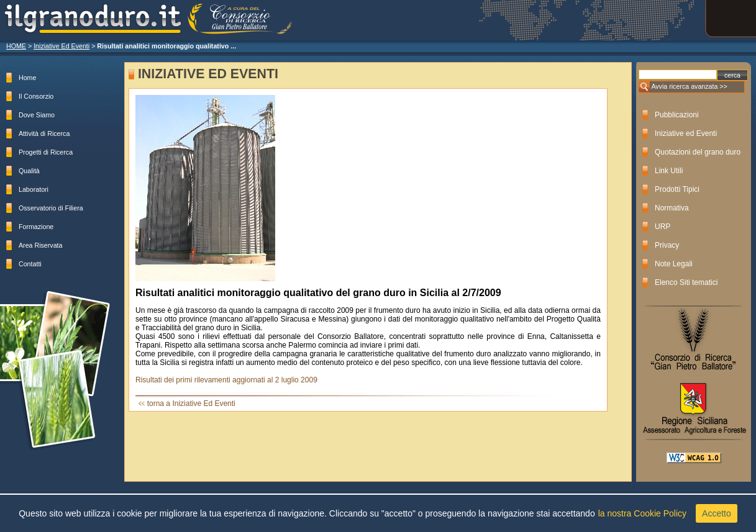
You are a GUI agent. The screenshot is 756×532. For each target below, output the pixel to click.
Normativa (672, 208)
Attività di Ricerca (44, 133)
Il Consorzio (36, 96)
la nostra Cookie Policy (642, 513)
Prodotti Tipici (677, 189)
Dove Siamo (37, 115)
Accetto (717, 513)
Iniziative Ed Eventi (61, 46)
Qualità (29, 171)
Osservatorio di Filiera (51, 208)
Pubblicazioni (677, 115)
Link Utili (669, 171)
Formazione (36, 227)
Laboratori (34, 189)
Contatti (30, 264)
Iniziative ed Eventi (686, 133)
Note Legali (674, 264)
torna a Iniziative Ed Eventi (191, 404)
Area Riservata (40, 245)
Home (27, 78)
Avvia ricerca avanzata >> (689, 86)
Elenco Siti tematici (686, 282)
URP (663, 227)
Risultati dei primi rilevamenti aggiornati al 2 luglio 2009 (226, 380)
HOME (16, 46)
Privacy (667, 245)
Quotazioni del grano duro (698, 152)
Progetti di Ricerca (46, 152)
